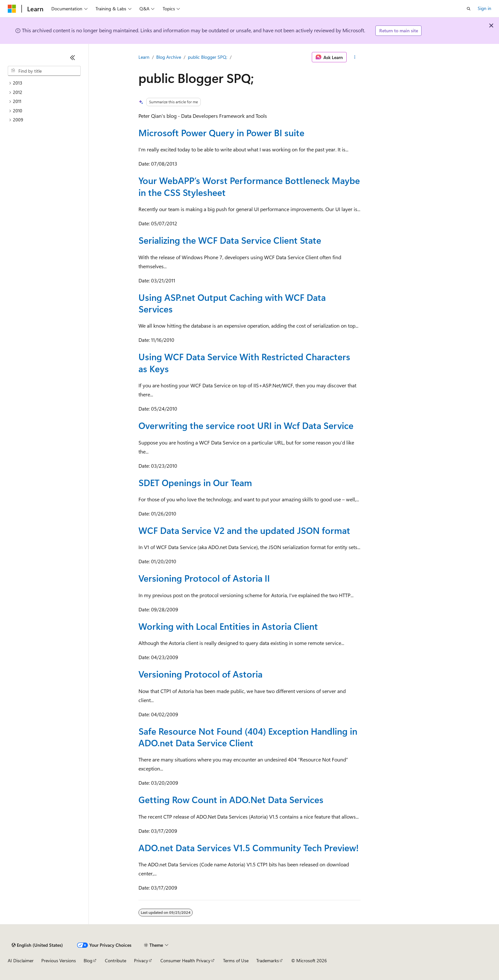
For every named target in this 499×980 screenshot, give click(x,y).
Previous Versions (59, 960)
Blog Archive (169, 57)
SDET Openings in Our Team (195, 482)
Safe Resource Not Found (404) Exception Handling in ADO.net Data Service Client (248, 737)
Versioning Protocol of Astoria (200, 674)
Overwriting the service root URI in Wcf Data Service (246, 425)
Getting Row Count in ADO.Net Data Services (231, 799)
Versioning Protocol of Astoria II (204, 578)
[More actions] (355, 57)
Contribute (116, 960)
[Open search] (469, 9)
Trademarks (268, 960)
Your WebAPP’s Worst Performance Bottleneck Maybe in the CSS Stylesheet (249, 186)
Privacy (141, 960)
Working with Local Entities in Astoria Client (228, 626)
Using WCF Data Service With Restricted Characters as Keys (244, 362)
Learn (144, 57)
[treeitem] (44, 83)
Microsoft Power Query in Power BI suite (221, 133)
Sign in (484, 8)
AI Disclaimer (21, 960)
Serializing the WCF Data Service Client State (230, 240)
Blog (88, 960)
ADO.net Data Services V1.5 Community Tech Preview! (249, 847)
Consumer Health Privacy (185, 960)
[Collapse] (73, 57)
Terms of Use (236, 960)
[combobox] (44, 71)
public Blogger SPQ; (208, 57)
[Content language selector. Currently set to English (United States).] (37, 945)
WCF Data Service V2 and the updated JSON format (244, 530)
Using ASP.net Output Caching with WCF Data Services (232, 303)
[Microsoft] (12, 9)
